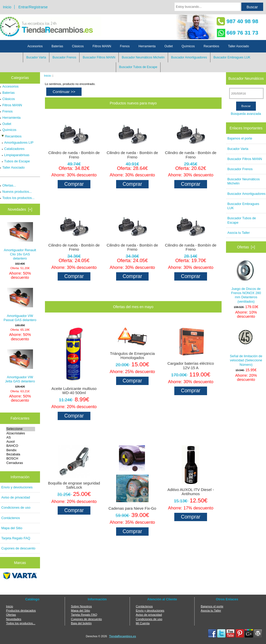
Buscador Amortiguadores (189, 57)
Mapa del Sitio (12, 528)
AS (21, 437)
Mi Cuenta (143, 623)
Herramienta (147, 46)
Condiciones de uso (16, 507)
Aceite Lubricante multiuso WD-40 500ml (74, 391)
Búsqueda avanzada (246, 114)
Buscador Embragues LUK (232, 57)
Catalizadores (12, 149)
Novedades (14, 619)
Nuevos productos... (16, 192)
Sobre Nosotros (81, 606)
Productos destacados (21, 610)
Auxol (21, 442)
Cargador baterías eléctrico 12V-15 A (191, 366)
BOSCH (21, 459)
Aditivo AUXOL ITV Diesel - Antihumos (191, 492)
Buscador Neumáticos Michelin (143, 57)
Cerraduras (21, 463)
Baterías (57, 46)
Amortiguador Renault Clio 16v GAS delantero (20, 241)
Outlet (169, 46)
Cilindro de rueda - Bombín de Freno (74, 155)
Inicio (7, 7)
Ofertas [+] (246, 247)
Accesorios (35, 46)
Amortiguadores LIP (17, 142)
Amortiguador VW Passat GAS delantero (20, 305)
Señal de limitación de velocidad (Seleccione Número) (246, 347)
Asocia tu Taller (238, 233)
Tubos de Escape (15, 161)
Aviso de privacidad (16, 497)
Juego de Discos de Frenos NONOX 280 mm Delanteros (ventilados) (246, 282)
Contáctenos (11, 518)
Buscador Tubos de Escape (138, 67)
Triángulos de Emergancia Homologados (132, 356)
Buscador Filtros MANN (99, 57)
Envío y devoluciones (17, 487)
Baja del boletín (81, 623)
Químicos (188, 46)
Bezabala (21, 454)
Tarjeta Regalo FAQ (16, 538)
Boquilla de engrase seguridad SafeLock (74, 485)
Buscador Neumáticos (246, 78)
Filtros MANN (102, 46)
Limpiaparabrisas (15, 155)
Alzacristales (21, 433)
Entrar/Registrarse (33, 7)
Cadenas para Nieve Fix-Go (132, 508)
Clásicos (78, 46)
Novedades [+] (20, 209)
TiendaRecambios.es (123, 636)
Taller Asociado (239, 46)
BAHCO (21, 446)
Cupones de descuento (18, 548)
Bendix (21, 450)
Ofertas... (8, 185)
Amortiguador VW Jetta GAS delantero (20, 366)
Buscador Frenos (64, 57)
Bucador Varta (36, 57)
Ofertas (11, 615)
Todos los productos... (17, 198)
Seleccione (21, 429)
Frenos (125, 46)
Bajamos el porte (240, 138)
